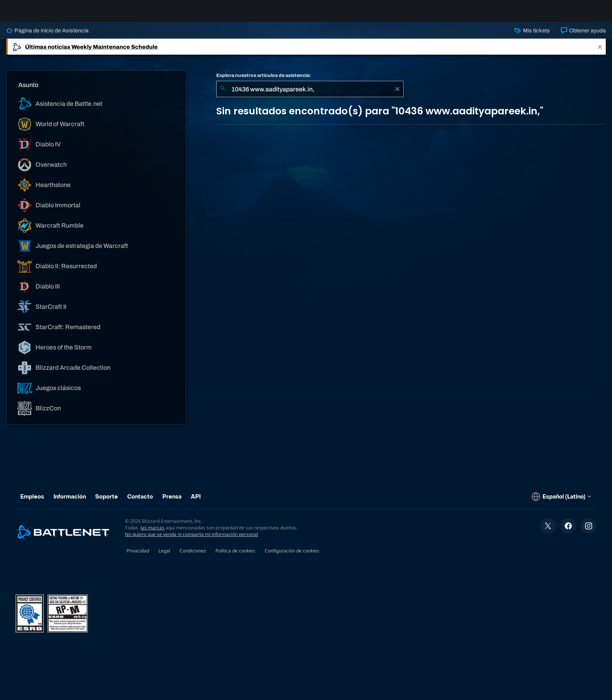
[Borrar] (397, 95)
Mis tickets (532, 37)
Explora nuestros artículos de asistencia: (263, 82)
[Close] (600, 53)
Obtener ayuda (583, 37)
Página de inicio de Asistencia (47, 37)
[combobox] (310, 95)
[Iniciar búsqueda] (222, 95)
